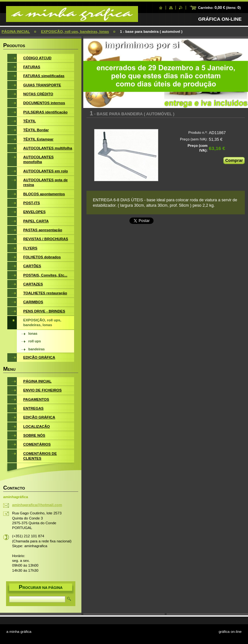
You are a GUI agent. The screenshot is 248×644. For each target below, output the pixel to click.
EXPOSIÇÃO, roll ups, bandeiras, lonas (75, 32)
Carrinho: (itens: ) (219, 8)
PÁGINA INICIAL (16, 32)
